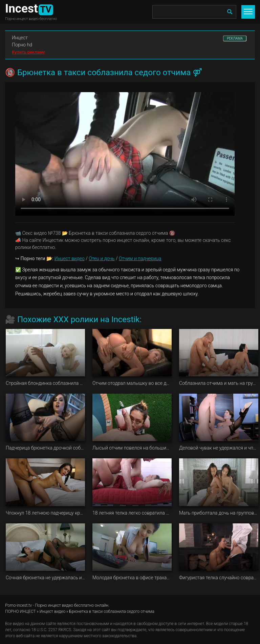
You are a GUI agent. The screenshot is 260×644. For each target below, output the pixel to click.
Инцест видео (70, 258)
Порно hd (22, 45)
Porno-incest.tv (18, 605)
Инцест (20, 38)
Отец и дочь (102, 258)
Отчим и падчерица (140, 258)
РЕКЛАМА (235, 38)
